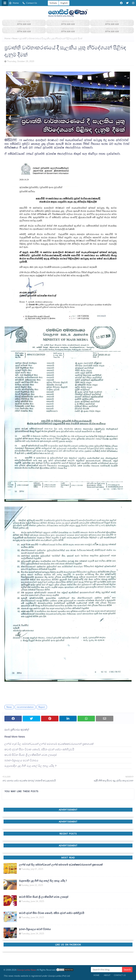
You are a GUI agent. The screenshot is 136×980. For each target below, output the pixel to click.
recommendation (25, 707)
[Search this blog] (106, 970)
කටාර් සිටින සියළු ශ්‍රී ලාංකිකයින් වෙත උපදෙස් (31, 755)
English (64, 3)
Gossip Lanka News (27, 970)
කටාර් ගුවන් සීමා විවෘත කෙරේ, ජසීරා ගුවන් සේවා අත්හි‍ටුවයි (39, 749)
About (107, 975)
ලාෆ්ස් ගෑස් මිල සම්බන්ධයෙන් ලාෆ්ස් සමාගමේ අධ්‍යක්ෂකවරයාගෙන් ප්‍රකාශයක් (49, 744)
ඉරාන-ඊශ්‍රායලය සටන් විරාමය (21, 760)
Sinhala (53, 3)
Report (42, 707)
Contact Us (30, 3)
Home (14, 3)
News (15, 38)
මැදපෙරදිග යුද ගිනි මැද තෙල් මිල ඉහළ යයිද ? (30, 766)
